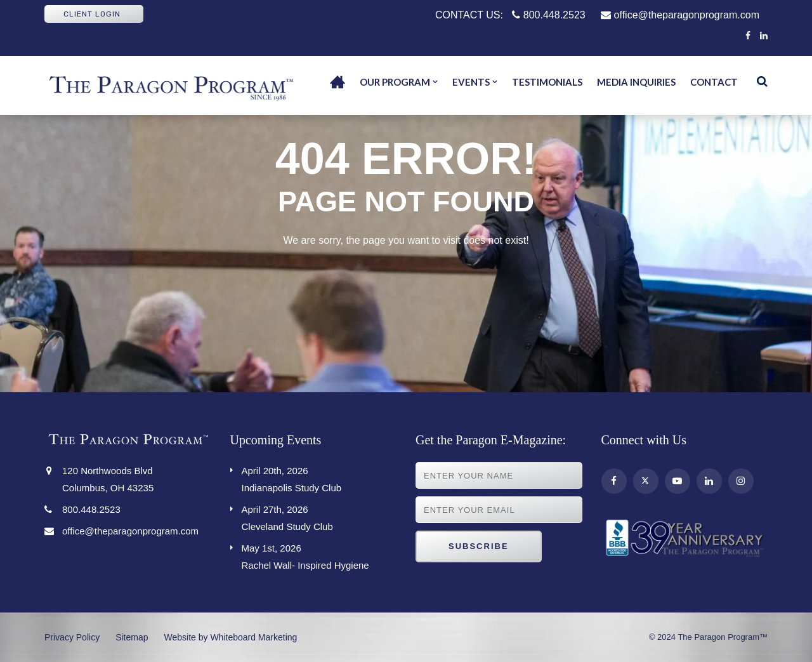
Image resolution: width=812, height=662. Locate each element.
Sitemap (132, 637)
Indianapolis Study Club (319, 478)
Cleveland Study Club (319, 516)
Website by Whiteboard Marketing (231, 637)
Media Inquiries (636, 82)
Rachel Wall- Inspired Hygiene (319, 555)
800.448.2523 (548, 15)
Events (471, 82)
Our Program (395, 82)
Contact (714, 82)
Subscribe (479, 546)
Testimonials (547, 82)
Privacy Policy (72, 637)
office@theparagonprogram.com (680, 15)
